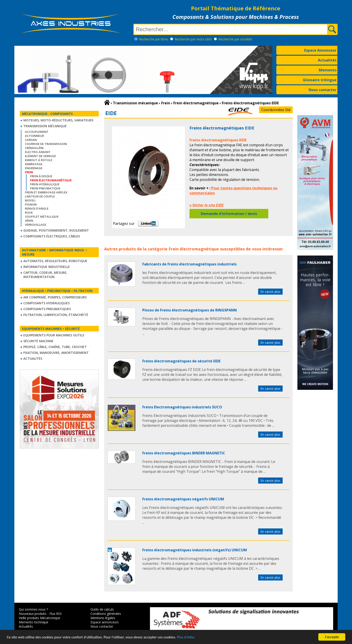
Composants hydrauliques (46, 303)
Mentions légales (103, 618)
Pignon (31, 204)
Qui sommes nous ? (33, 609)
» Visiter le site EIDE (207, 205)
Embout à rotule (39, 160)
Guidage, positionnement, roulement (56, 230)
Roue (29, 212)
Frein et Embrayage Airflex (46, 192)
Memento (328, 70)
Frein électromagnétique (194, 249)
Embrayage (34, 164)
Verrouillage (36, 225)
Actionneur (34, 136)
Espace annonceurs (105, 622)
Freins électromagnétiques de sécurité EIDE (181, 361)
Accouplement (37, 132)
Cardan (31, 140)
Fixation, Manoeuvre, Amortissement (56, 353)
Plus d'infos (186, 637)
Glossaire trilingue (320, 80)
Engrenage (34, 168)
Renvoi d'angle (37, 208)
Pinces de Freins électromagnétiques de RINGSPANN (190, 310)
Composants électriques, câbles (52, 236)
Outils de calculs (102, 609)
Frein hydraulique (45, 184)
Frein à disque (41, 176)
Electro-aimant (38, 152)
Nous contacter (323, 90)
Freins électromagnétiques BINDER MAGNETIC (184, 453)
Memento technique (34, 622)
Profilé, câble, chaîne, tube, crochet (55, 347)
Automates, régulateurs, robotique (55, 261)
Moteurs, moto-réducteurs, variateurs (58, 120)
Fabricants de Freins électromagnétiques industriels (189, 264)
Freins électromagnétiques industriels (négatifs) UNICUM (195, 550)
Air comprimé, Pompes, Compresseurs (55, 297)
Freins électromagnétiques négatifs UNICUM (183, 499)
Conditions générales (106, 614)
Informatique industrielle (47, 267)
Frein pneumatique (45, 188)
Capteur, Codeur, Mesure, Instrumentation (45, 275)
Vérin (29, 221)
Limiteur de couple (40, 196)
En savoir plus (270, 292)
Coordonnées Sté (276, 110)
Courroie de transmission (46, 144)
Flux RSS (56, 614)
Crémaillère (34, 148)
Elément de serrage (40, 156)
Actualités (327, 60)
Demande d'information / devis (229, 214)
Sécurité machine (38, 341)
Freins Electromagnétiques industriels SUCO (182, 407)
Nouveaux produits (33, 614)
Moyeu (30, 200)
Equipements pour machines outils (54, 335)
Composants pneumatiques (47, 309)
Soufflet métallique (42, 217)
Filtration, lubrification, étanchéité (56, 315)
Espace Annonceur (320, 50)
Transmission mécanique (45, 126)
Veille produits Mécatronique (40, 618)
